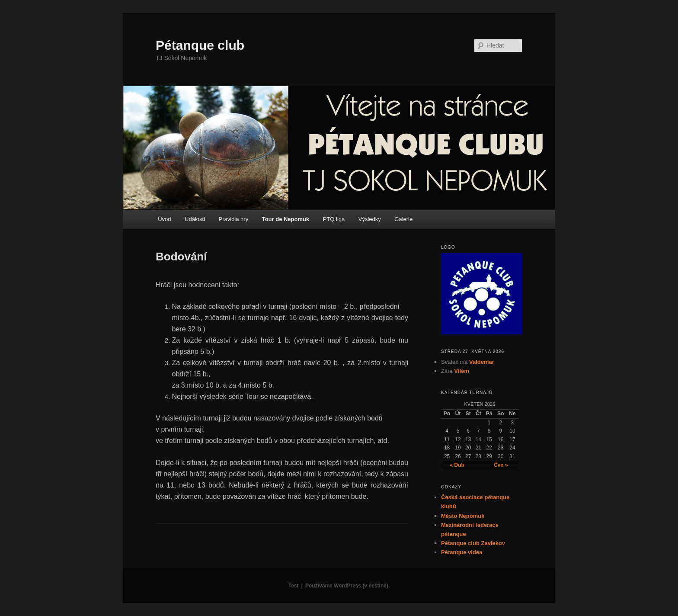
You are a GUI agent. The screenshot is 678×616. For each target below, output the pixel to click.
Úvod (164, 219)
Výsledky (370, 219)
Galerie (403, 219)
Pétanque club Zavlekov (473, 543)
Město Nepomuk (463, 516)
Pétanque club (200, 45)
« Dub (457, 465)
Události (195, 219)
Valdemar (482, 362)
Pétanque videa (462, 552)
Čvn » (501, 465)
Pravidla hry (234, 219)
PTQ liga (334, 219)
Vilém (461, 371)
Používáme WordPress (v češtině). (347, 586)
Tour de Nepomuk (286, 219)
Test (294, 586)
